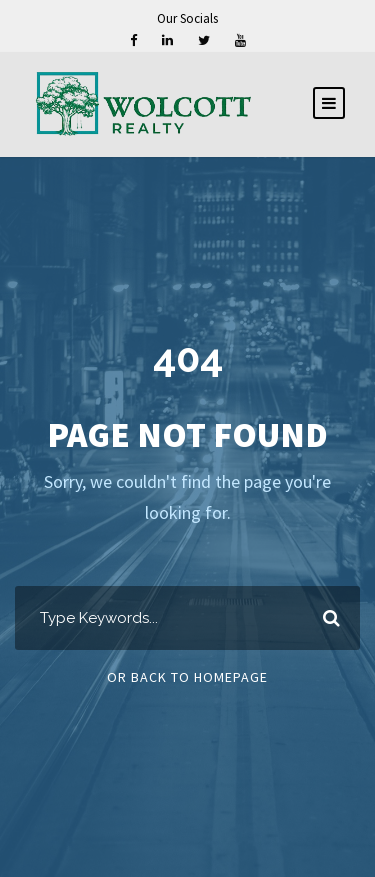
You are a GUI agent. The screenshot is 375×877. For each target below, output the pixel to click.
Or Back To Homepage (187, 677)
